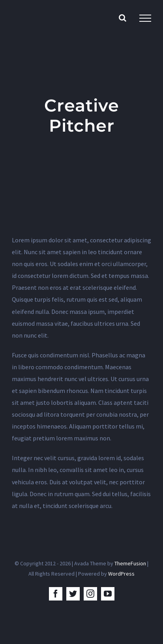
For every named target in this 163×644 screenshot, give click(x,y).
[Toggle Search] (123, 18)
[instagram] (90, 594)
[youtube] (108, 594)
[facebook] (56, 594)
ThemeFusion (130, 563)
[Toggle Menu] (145, 18)
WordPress (121, 574)
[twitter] (73, 594)
